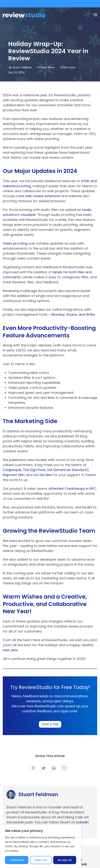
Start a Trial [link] (50, 724)
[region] (41, 846)
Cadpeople (12, 470)
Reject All (41, 860)
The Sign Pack (34, 470)
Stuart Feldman (22, 67)
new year (10, 650)
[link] (33, 768)
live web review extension (39, 196)
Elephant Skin (14, 475)
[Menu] (95, 15)
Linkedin (82, 822)
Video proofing (15, 243)
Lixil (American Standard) (68, 470)
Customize (17, 860)
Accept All (65, 860)
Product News (46, 67)
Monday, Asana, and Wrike (73, 314)
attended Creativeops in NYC (72, 489)
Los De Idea (43, 475)
